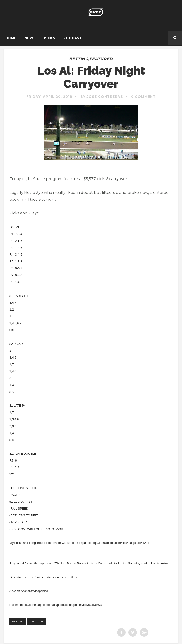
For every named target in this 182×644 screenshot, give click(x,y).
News (30, 38)
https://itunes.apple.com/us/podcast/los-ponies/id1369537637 (61, 605)
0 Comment (143, 97)
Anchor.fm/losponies (34, 591)
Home (11, 38)
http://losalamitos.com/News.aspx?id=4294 (120, 543)
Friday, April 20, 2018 (49, 97)
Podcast (73, 38)
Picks (50, 38)
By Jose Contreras (102, 97)
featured (101, 59)
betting (79, 59)
